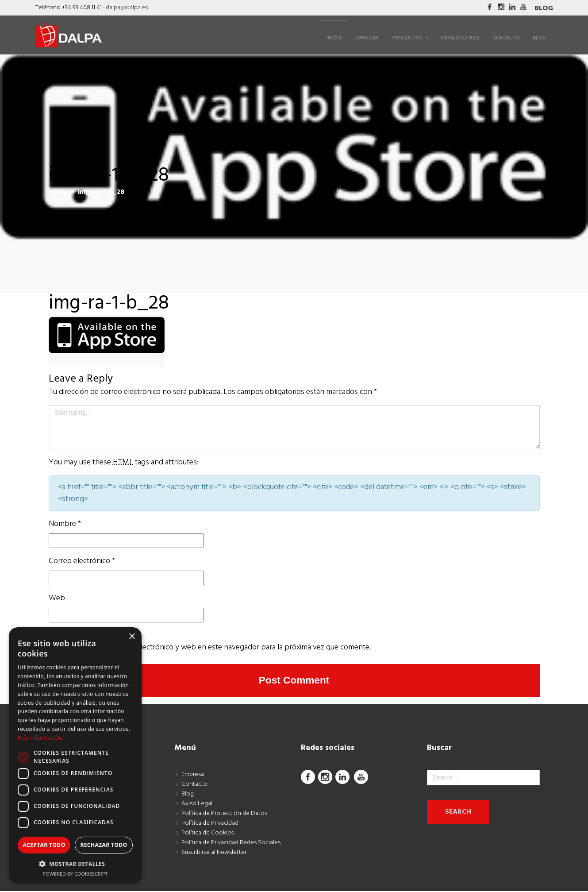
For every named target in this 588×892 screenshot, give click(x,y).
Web (57, 598)
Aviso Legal (197, 805)
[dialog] (75, 755)
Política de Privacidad (210, 824)
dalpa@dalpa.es (127, 8)
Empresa (193, 775)
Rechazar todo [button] (104, 845)
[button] (75, 864)
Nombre (65, 524)
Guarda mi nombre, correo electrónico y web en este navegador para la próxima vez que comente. (210, 647)
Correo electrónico (82, 561)
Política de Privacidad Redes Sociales (231, 844)
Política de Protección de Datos (224, 814)
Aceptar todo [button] (44, 845)
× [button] (132, 637)
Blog (544, 8)
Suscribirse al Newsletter (214, 853)
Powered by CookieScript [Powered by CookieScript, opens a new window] (75, 874)
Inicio (58, 192)
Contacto (194, 785)
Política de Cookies (208, 834)
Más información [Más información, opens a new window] (39, 738)
